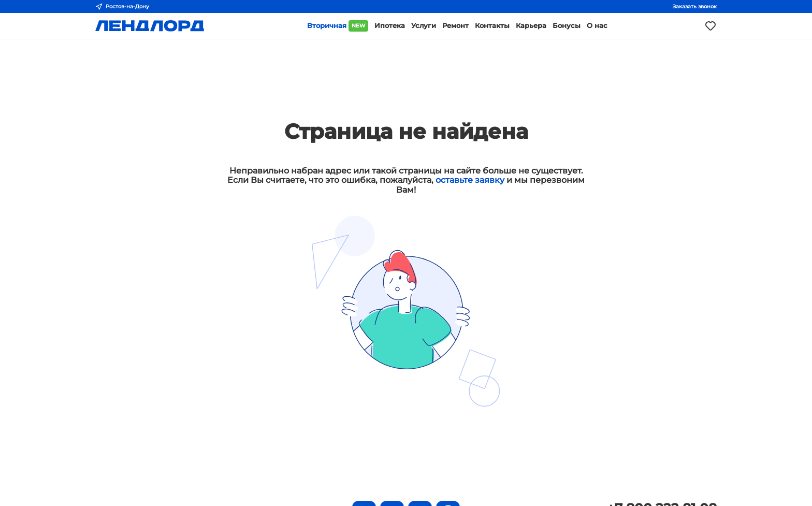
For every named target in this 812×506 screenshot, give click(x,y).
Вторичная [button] (338, 26)
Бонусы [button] (567, 26)
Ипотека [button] (390, 26)
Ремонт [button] (455, 26)
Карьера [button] (531, 26)
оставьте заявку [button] (470, 180)
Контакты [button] (492, 26)
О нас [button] (597, 26)
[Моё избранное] (711, 26)
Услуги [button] (424, 26)
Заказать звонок (695, 6)
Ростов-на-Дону (122, 7)
